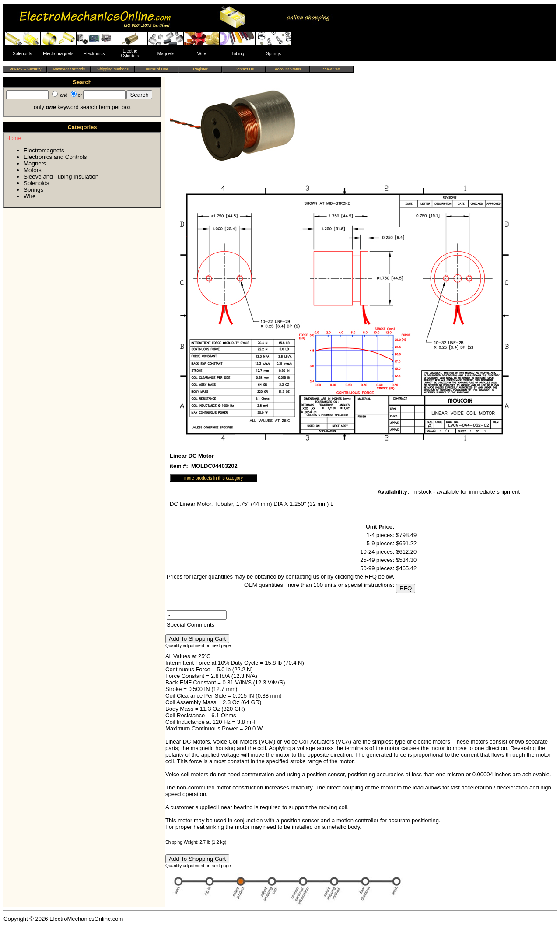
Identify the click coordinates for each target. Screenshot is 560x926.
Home (14, 138)
